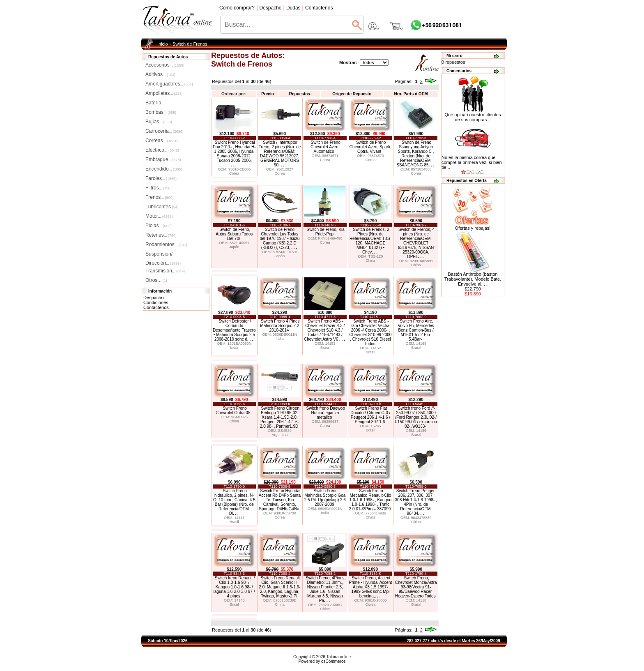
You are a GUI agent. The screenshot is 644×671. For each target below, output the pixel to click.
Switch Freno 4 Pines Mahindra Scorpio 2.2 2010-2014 (280, 326)
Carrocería (164, 131)
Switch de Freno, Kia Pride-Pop (326, 232)
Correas (162, 141)
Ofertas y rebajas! (473, 228)
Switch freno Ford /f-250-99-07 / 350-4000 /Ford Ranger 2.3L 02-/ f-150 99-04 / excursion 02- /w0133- (416, 417)
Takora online (339, 657)
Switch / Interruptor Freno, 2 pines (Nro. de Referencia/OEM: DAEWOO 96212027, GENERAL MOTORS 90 (279, 154)
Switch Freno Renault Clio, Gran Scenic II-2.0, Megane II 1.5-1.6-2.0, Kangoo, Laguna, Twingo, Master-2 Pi (279, 587)
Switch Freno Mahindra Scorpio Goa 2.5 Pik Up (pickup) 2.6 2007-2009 (325, 498)
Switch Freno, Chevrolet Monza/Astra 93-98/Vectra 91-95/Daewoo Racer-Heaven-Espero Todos (416, 587)
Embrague (163, 159)
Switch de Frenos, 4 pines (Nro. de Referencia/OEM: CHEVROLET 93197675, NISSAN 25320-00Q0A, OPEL (416, 243)
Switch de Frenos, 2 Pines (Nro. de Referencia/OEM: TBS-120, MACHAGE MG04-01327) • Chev (370, 241)
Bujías (159, 122)
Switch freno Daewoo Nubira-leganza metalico (325, 413)
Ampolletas (164, 93)
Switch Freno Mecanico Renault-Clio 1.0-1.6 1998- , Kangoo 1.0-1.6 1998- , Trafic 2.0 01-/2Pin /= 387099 (370, 500)
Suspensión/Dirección (163, 255)
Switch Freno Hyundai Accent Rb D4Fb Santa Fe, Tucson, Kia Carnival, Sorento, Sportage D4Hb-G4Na (280, 500)
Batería (153, 103)
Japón (234, 247)
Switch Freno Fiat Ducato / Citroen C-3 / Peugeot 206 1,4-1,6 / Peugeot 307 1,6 (371, 415)
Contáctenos (156, 307)
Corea (234, 173)
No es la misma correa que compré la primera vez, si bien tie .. (472, 162)
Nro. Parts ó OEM (411, 94)
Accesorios (165, 65)
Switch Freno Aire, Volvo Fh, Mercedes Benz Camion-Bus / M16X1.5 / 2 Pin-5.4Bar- (416, 330)
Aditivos (160, 74)
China (370, 261)
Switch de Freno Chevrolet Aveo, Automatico (325, 147)
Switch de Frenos (190, 44)
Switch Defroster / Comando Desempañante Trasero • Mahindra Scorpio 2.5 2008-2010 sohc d (234, 330)
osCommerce (333, 661)
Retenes (161, 235)
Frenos (159, 197)
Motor (159, 216)
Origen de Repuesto (352, 94)
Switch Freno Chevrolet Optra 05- (234, 410)
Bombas (161, 112)
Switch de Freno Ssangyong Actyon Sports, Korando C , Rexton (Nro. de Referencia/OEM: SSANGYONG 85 (415, 154)
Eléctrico (162, 150)
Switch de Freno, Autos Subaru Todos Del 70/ (234, 234)
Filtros (159, 188)
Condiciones (156, 302)
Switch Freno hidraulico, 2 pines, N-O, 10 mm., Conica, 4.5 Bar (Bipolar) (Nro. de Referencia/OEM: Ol (234, 502)
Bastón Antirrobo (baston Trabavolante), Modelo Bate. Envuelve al (473, 279)
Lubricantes (162, 207)
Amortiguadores (169, 84)
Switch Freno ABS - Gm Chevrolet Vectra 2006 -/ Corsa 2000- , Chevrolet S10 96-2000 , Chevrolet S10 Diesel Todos (370, 332)
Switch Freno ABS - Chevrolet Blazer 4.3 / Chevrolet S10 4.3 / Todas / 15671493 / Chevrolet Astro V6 (324, 330)
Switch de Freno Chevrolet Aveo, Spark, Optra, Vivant (370, 147)
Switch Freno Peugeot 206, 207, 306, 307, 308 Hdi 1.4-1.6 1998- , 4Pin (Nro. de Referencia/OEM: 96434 (416, 502)
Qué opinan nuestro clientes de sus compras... (473, 115)
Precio (268, 94)
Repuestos (300, 94)
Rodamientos (166, 244)
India (235, 348)
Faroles (161, 178)
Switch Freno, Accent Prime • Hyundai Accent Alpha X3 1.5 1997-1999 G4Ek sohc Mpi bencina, (371, 587)
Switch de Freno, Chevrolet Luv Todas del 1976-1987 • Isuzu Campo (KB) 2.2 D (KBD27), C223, (279, 239)
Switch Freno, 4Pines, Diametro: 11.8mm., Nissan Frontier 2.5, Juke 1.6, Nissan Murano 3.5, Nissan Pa (325, 589)
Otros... (156, 280)
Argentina (280, 435)
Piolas (159, 226)
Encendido (164, 169)
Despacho (154, 297)
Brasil (325, 348)
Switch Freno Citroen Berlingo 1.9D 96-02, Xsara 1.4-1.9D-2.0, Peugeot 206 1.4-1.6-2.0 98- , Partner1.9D (280, 417)
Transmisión (165, 271)
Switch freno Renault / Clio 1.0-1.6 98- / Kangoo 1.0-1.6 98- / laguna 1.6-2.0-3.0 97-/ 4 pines (234, 587)
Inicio (163, 44)
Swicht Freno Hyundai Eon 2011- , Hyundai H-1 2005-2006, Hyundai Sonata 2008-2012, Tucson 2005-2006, (234, 154)
